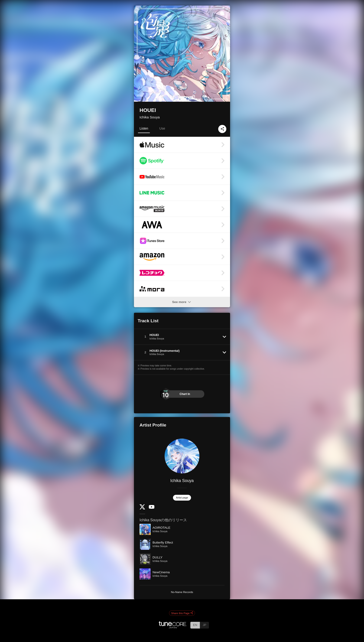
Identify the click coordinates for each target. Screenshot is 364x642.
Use (162, 128)
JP (204, 625)
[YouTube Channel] (152, 508)
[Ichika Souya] (182, 456)
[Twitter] (142, 508)
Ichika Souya (150, 117)
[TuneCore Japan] (173, 627)
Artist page (182, 498)
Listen (144, 128)
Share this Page (182, 613)
